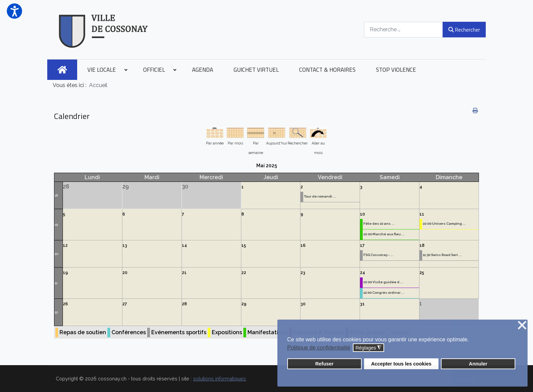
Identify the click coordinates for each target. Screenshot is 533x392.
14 (184, 245)
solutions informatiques (220, 379)
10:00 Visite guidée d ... (383, 282)
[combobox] (403, 29)
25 (422, 273)
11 (422, 214)
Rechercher (464, 30)
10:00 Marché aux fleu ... (384, 234)
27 (125, 304)
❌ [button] (522, 326)
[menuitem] (62, 70)
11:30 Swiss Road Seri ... (442, 255)
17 (362, 245)
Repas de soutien (83, 332)
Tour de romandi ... (320, 196)
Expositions (227, 332)
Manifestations (268, 332)
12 (65, 245)
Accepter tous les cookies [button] (401, 364)
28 (184, 304)
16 (303, 245)
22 (244, 273)
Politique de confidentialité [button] (319, 348)
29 (244, 304)
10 (363, 214)
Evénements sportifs (179, 332)
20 (56, 254)
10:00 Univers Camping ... (444, 224)
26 (65, 304)
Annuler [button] (478, 364)
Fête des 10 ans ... (379, 224)
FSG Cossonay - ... (378, 255)
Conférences (129, 332)
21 (56, 283)
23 (303, 273)
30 (303, 304)
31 (362, 304)
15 (244, 245)
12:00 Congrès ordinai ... (384, 293)
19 (56, 225)
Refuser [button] (324, 364)
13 (125, 245)
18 (56, 195)
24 (363, 273)
